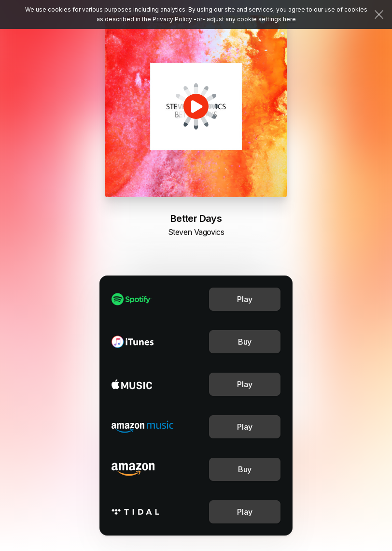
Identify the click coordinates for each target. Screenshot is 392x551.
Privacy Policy (172, 19)
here (289, 19)
